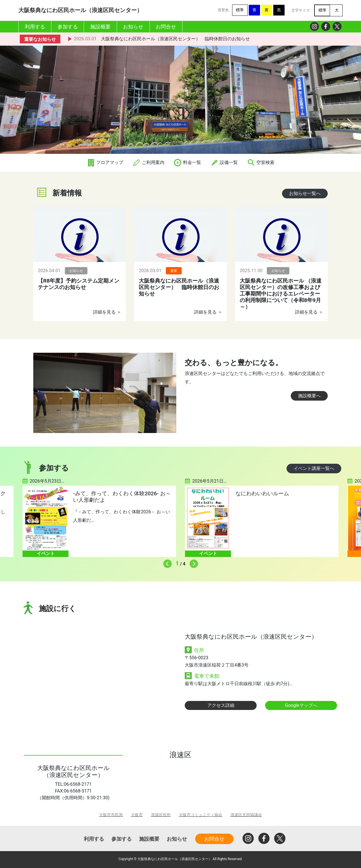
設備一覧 (224, 162)
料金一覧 (187, 162)
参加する (122, 839)
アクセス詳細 (221, 705)
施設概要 (149, 839)
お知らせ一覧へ (305, 193)
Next (192, 562)
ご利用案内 (148, 162)
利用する (94, 839)
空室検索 (261, 162)
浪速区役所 (161, 815)
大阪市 (137, 815)
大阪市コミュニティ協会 (201, 815)
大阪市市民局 (111, 815)
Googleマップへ (301, 705)
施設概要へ (309, 396)
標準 (240, 10)
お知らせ (177, 839)
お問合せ (214, 839)
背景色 (223, 10)
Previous (166, 562)
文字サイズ (301, 10)
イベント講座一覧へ (314, 468)
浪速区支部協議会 (246, 815)
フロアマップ (105, 162)
